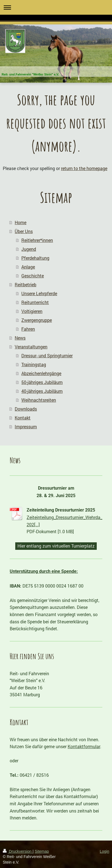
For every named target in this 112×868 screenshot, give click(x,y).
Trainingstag (34, 364)
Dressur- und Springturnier (47, 355)
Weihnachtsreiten (39, 400)
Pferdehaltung (35, 258)
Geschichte (33, 276)
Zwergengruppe (37, 320)
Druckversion (18, 851)
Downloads (26, 409)
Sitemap (42, 851)
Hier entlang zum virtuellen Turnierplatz (56, 546)
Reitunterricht (35, 302)
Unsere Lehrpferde (39, 293)
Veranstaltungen (31, 347)
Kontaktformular (84, 746)
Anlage (28, 267)
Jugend (29, 249)
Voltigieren (32, 311)
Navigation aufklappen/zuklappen (56, 7)
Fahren (28, 329)
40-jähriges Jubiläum (42, 391)
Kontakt (23, 418)
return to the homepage (84, 168)
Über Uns (24, 231)
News (20, 338)
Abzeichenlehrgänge (41, 373)
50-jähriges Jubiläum (42, 382)
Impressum (26, 427)
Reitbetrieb (26, 284)
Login (105, 851)
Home (21, 222)
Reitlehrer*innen (37, 240)
